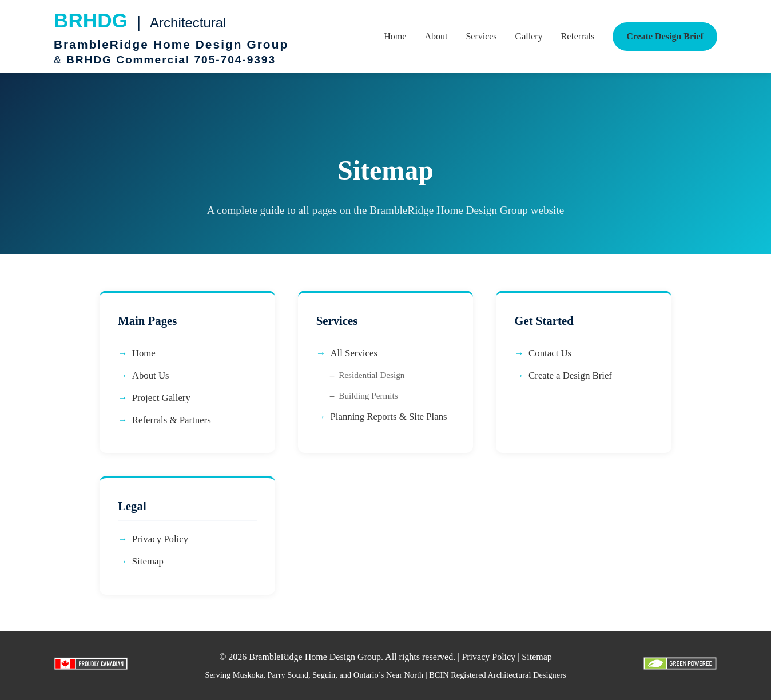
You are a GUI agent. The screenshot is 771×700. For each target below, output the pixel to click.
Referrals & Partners (172, 420)
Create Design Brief (665, 36)
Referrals (578, 36)
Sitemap (148, 561)
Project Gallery (161, 398)
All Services (354, 353)
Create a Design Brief (570, 375)
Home (395, 36)
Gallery (529, 36)
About (436, 36)
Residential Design (371, 375)
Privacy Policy (160, 539)
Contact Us (550, 353)
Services (481, 36)
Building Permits (368, 395)
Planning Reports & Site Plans (388, 417)
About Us (151, 375)
